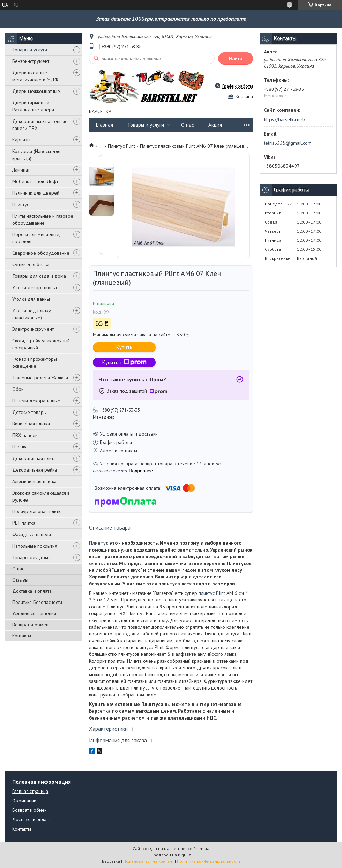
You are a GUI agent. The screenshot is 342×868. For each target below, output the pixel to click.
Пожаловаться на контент (148, 861)
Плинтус (21, 204)
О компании (24, 801)
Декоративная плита (34, 458)
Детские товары (29, 412)
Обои (18, 389)
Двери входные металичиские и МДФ (35, 76)
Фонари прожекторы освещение (35, 363)
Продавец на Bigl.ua (171, 855)
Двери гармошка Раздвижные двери (33, 106)
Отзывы (20, 580)
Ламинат (21, 170)
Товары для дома (31, 557)
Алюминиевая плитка (34, 481)
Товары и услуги (30, 50)
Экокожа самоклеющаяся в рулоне (41, 496)
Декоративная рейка (35, 470)
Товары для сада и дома (39, 276)
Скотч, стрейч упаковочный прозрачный (41, 344)
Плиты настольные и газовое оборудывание (43, 219)
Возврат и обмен (30, 625)
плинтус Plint (212, 593)
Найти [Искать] (236, 59)
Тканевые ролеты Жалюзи (40, 378)
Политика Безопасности (37, 602)
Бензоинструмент (31, 61)
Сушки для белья (31, 264)
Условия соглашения (34, 613)
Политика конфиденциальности (209, 861)
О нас (18, 569)
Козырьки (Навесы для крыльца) (36, 155)
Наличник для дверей (36, 193)
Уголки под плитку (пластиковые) (32, 314)
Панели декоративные (36, 401)
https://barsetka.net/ (285, 119)
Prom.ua (201, 849)
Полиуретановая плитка (38, 511)
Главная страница (30, 791)
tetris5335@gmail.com (288, 143)
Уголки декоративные (35, 287)
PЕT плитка (24, 523)
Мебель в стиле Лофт (35, 181)
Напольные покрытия (35, 546)
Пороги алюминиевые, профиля (36, 238)
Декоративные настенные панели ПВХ (40, 125)
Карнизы (21, 140)
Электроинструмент (33, 329)
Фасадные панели (32, 534)
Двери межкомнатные (36, 91)
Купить (124, 347)
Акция (215, 125)
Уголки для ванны (31, 299)
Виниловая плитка (31, 424)
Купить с (124, 362)
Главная (105, 125)
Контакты (22, 636)
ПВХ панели (25, 435)
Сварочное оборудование (41, 253)
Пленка (20, 447)
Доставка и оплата (32, 591)
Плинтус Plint (121, 146)
